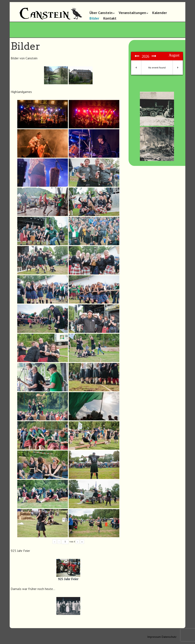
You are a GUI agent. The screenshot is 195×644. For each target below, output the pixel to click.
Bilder (94, 18)
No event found (157, 67)
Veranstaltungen (132, 13)
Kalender (160, 13)
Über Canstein (101, 13)
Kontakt (110, 18)
